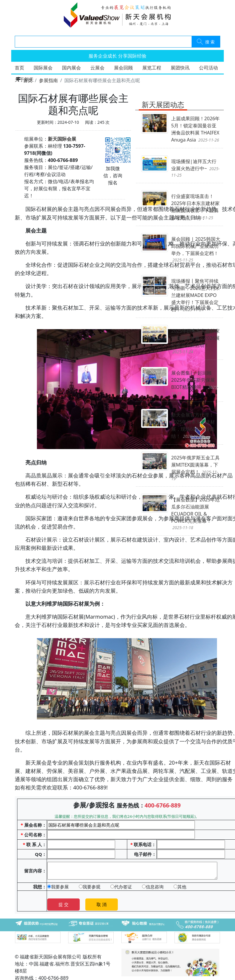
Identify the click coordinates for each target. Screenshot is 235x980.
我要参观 (90, 887)
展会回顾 (123, 68)
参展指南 (48, 80)
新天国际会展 (62, 139)
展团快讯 (180, 68)
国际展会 (43, 68)
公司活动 (208, 68)
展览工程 (152, 68)
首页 (19, 68)
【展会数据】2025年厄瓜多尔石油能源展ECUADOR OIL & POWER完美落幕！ (196, 513)
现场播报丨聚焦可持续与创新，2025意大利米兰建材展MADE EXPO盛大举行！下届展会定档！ (196, 295)
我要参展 (58, 887)
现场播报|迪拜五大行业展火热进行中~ (195, 168)
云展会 (97, 68)
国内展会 (71, 68)
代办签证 (121, 887)
